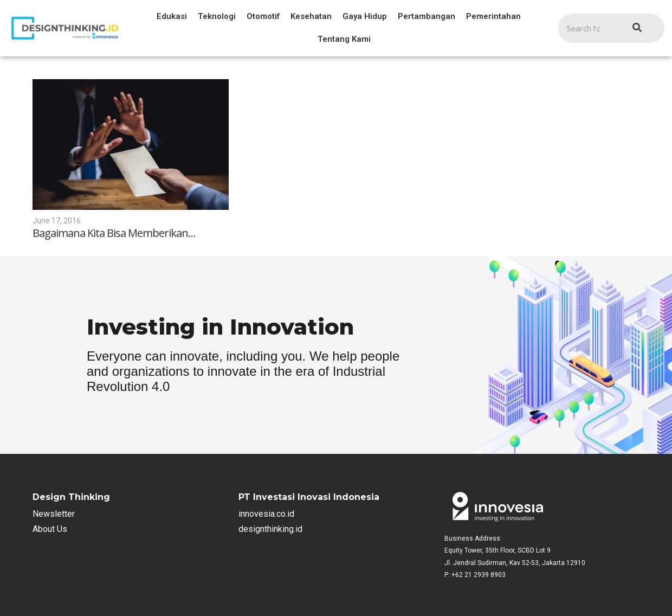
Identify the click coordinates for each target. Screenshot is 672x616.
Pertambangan (427, 16)
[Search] (584, 28)
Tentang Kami (344, 39)
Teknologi (217, 16)
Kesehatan (311, 16)
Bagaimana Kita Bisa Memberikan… (114, 233)
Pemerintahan (493, 16)
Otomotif (263, 16)
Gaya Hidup (365, 16)
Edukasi (172, 16)
